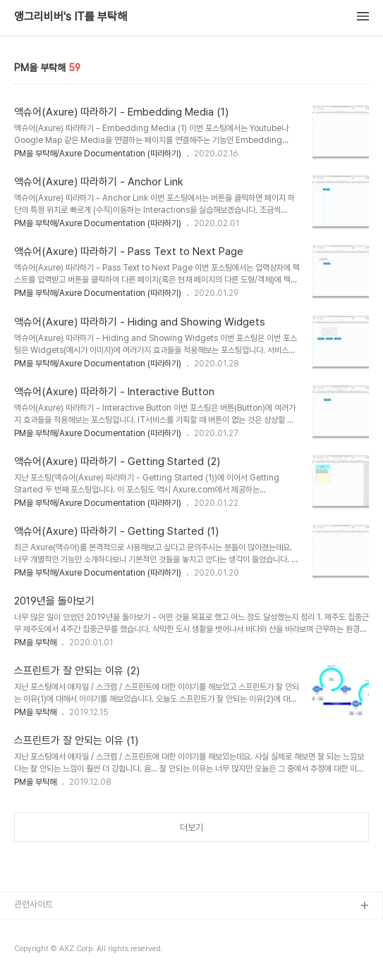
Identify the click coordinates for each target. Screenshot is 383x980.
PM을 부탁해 (35, 643)
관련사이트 (34, 904)
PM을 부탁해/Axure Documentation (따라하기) (98, 154)
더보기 (191, 827)
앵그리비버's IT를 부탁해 (71, 17)
